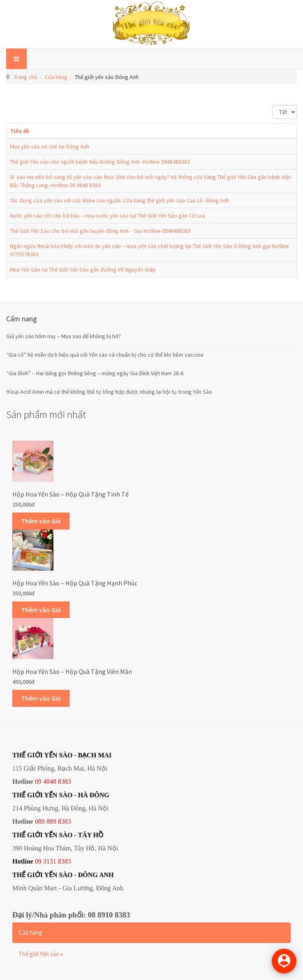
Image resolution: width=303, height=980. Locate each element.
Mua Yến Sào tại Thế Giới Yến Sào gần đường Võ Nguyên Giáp (83, 269)
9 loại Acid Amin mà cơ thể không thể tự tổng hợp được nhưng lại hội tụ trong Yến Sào (109, 392)
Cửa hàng (56, 77)
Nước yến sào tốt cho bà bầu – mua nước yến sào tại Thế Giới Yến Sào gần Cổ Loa (108, 216)
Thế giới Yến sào (41, 954)
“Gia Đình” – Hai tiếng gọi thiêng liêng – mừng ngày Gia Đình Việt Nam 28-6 (95, 373)
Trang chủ (25, 77)
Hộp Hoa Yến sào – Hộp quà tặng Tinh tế (71, 494)
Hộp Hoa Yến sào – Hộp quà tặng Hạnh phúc (75, 583)
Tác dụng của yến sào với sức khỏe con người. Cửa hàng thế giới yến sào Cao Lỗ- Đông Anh (119, 200)
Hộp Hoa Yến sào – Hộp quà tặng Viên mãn (72, 671)
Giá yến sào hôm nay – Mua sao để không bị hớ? (64, 336)
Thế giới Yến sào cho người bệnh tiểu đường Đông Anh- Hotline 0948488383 (100, 162)
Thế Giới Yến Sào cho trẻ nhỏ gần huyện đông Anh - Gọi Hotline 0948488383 (100, 231)
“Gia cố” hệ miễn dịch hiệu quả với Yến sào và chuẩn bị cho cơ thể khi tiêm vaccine (105, 355)
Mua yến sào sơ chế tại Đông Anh (50, 146)
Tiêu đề (20, 131)
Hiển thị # (272, 105)
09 (38, 861)
